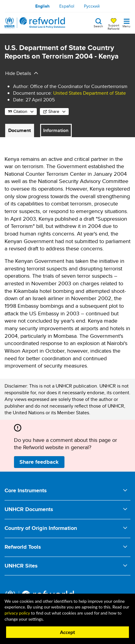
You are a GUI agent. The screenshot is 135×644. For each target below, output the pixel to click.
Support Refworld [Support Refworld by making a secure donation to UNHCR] (114, 27)
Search (98, 26)
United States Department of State (90, 93)
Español (67, 6)
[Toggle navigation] (126, 23)
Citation (20, 111)
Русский (92, 6)
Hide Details (18, 73)
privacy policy (17, 613)
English (42, 6)
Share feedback (39, 462)
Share (54, 111)
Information (56, 130)
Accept (67, 632)
